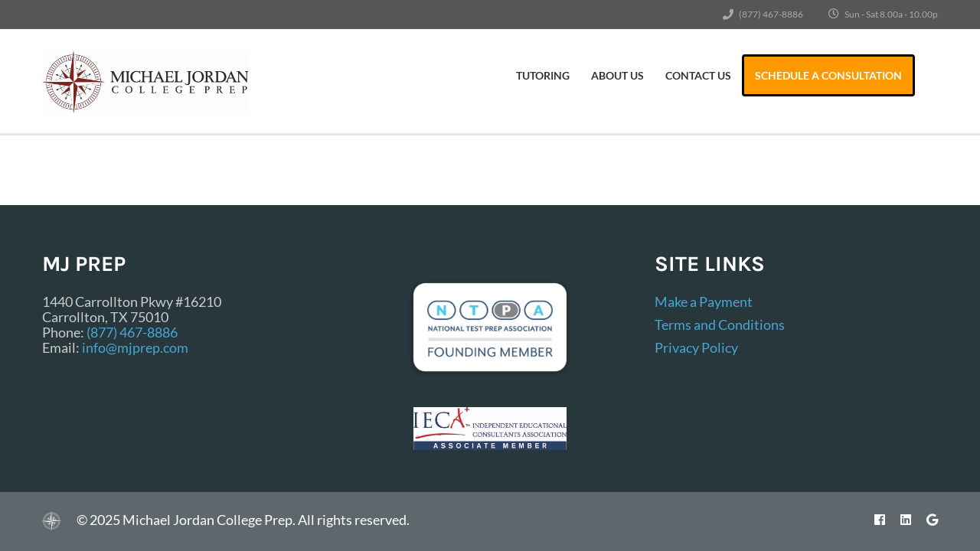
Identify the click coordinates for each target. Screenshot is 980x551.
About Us (617, 75)
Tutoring (543, 75)
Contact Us (698, 75)
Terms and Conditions (720, 324)
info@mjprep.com (135, 347)
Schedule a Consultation (828, 75)
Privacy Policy (696, 347)
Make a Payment (704, 302)
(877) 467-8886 (771, 14)
